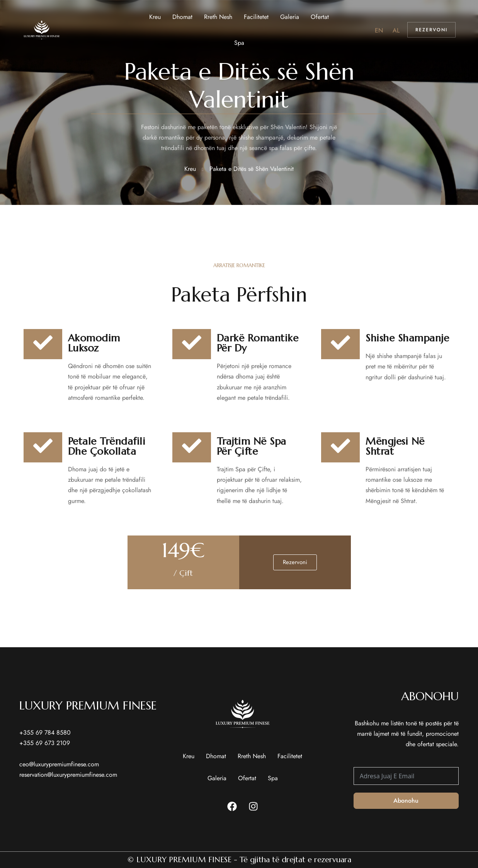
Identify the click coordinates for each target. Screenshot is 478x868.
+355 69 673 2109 (45, 743)
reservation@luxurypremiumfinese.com (68, 775)
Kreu (190, 169)
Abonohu (406, 801)
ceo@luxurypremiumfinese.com (59, 764)
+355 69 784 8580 (45, 732)
